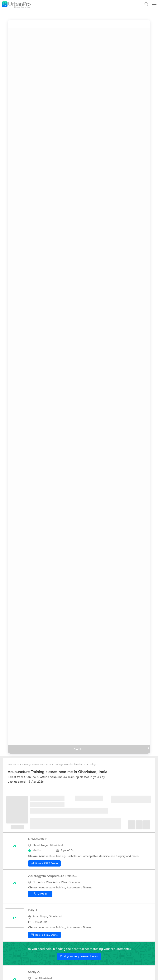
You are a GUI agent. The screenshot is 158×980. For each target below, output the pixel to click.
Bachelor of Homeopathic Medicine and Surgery (97, 856)
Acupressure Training (80, 888)
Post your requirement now (79, 956)
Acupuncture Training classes (23, 764)
